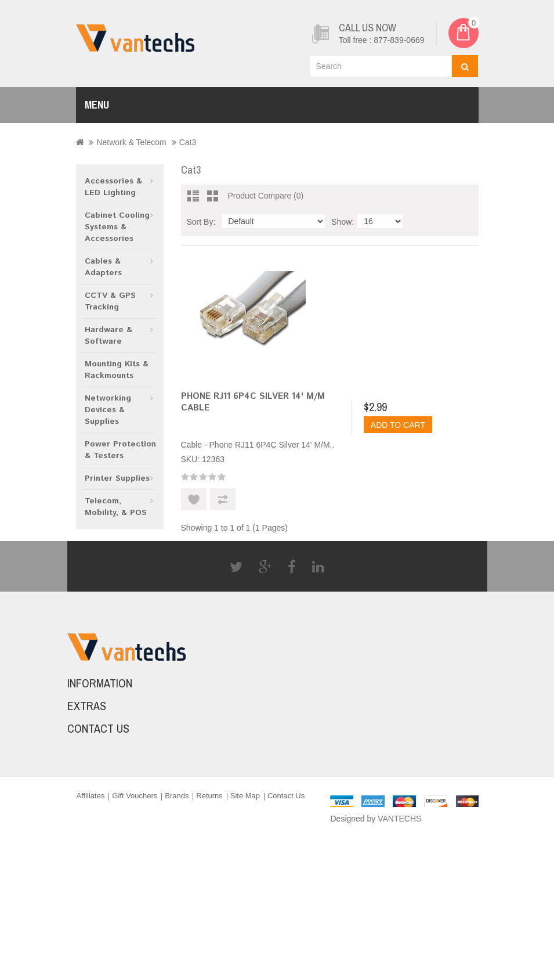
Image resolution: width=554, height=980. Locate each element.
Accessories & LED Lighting (113, 187)
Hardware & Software (108, 336)
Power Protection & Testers (120, 450)
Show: (343, 222)
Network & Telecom (131, 142)
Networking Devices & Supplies (108, 410)
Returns (209, 796)
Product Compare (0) (266, 196)
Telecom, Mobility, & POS (116, 507)
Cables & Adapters (103, 267)
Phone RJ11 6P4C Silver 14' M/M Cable (253, 402)
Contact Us (286, 796)
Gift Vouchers (135, 796)
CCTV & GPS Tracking (110, 301)
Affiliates (91, 796)
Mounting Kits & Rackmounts (117, 370)
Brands (177, 796)
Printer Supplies (117, 478)
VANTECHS (399, 819)
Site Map (245, 796)
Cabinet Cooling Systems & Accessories (117, 227)
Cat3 (188, 142)
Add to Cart (398, 425)
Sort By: (201, 222)
